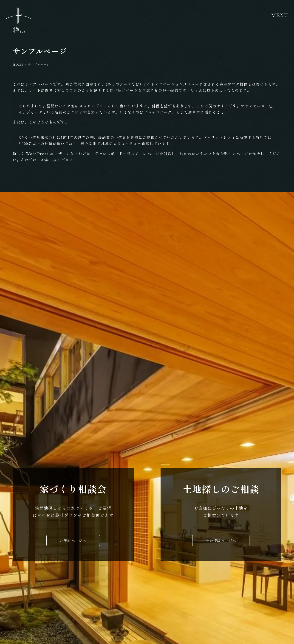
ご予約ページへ (73, 542)
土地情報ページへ (221, 542)
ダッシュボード (109, 154)
